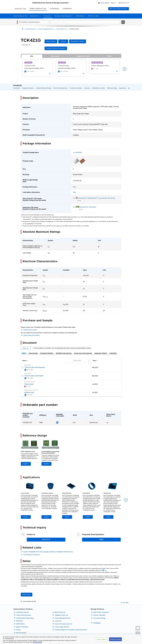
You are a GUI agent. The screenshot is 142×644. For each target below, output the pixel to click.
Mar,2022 (95, 366)
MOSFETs (20, 619)
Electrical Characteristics (60, 86)
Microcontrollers (21, 631)
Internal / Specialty (99, 613)
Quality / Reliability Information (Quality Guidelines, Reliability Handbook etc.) (48, 550)
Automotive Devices (23, 610)
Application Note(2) (101, 351)
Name (24, 359)
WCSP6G (79, 151)
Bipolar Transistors (22, 625)
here (105, 569)
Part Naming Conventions (32, 553)
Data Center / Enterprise (101, 610)
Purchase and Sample (76, 86)
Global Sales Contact (30, 328)
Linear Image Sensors (62, 625)
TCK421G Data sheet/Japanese (35, 366)
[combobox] (85, 22)
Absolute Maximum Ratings (44, 86)
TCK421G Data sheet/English (34, 374)
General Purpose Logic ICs (63, 622)
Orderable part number (98, 86)
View (74, 185)
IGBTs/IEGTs (20, 622)
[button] (108, 3)
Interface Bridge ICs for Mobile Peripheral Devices (71, 628)
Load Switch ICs (62, 29)
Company (97, 621)
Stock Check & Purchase (31, 334)
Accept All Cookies (115, 640)
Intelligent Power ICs (61, 613)
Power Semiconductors (24, 613)
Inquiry (130, 86)
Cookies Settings (102, 640)
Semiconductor (31, 29)
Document (87, 86)
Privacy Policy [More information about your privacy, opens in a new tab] (38, 643)
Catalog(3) (113, 351)
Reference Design (112, 86)
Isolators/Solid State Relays (25, 616)
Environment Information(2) (83, 351)
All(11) (24, 351)
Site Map (126, 601)
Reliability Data (29, 391)
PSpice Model (29, 382)
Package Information (28, 86)
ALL (32, 56)
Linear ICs (58, 619)
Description (17, 86)
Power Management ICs (46, 29)
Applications (122, 86)
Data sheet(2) (33, 351)
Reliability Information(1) (64, 351)
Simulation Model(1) (47, 351)
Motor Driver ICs (60, 610)
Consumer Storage (99, 616)
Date (94, 359)
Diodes (18, 628)
